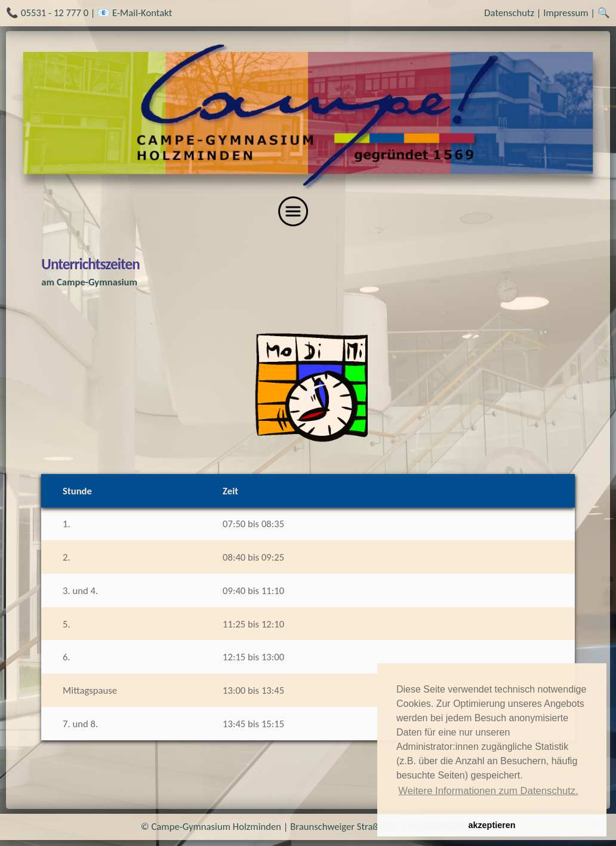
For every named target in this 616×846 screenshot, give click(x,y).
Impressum (566, 13)
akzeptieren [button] (492, 825)
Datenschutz (509, 13)
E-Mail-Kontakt (142, 13)
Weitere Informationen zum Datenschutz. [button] (488, 791)
